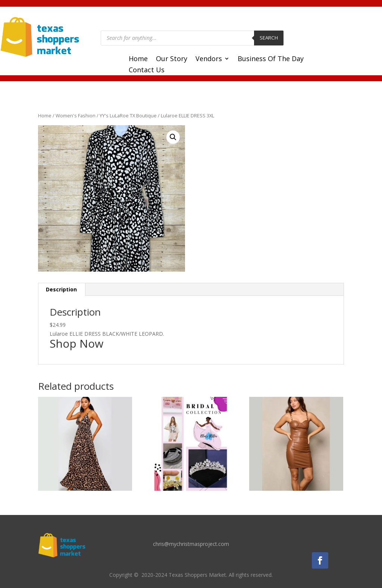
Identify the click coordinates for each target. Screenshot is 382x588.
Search (269, 38)
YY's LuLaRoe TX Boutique (128, 116)
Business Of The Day (271, 59)
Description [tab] (61, 289)
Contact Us (147, 71)
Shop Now (76, 343)
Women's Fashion (76, 116)
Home (138, 59)
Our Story (172, 59)
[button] (173, 137)
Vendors (209, 59)
